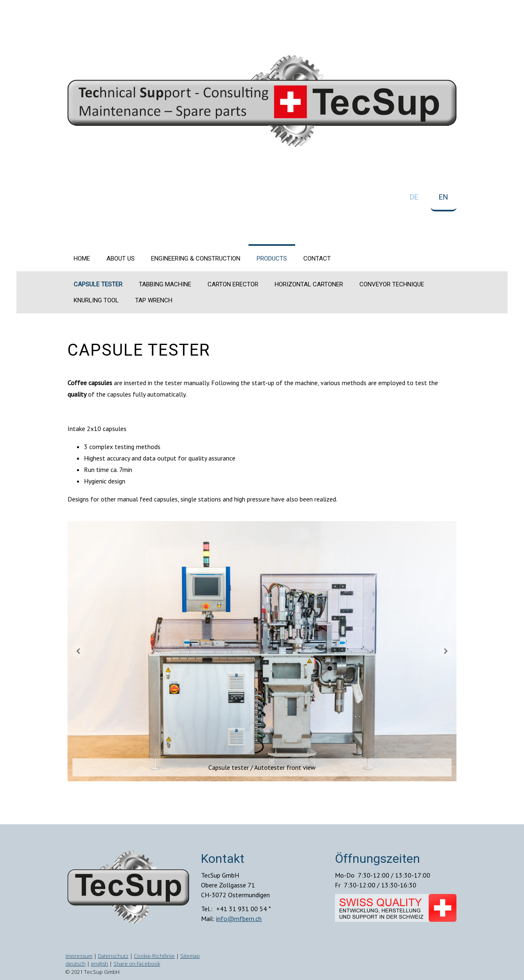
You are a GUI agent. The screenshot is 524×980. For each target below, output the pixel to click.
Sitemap (190, 956)
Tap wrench (154, 300)
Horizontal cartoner (309, 284)
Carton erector (233, 284)
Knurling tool (96, 300)
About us (121, 259)
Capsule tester (98, 284)
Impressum (79, 956)
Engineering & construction (196, 259)
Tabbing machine (165, 284)
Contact (317, 259)
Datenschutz (113, 956)
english (99, 964)
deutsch (76, 964)
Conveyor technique (392, 284)
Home (82, 259)
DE (414, 197)
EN (444, 197)
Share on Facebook (137, 964)
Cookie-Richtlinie (154, 956)
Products (272, 259)
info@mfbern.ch (239, 919)
